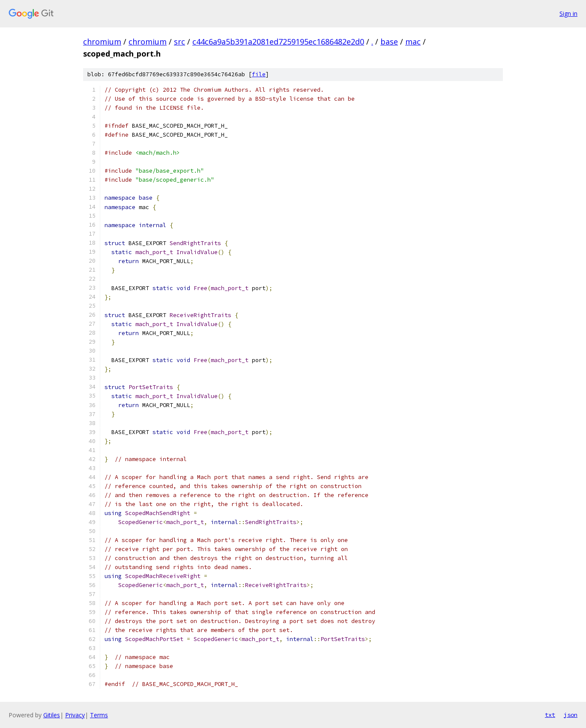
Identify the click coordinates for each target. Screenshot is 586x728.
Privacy (75, 715)
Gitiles (52, 715)
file (259, 74)
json (571, 715)
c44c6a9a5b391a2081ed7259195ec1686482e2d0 (278, 42)
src (179, 42)
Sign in (568, 13)
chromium (102, 42)
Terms (99, 715)
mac (413, 42)
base (389, 42)
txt (550, 715)
